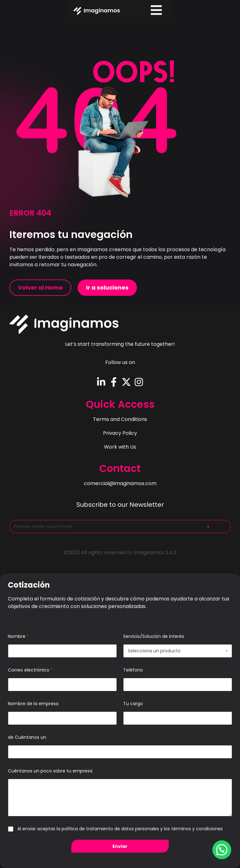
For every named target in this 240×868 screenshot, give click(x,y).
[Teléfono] (178, 685)
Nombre (18, 636)
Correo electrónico (30, 670)
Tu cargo (133, 704)
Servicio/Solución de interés (154, 636)
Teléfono (133, 670)
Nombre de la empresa (33, 704)
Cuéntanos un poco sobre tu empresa (50, 771)
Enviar (120, 846)
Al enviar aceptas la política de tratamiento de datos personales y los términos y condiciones (120, 829)
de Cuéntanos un (27, 737)
